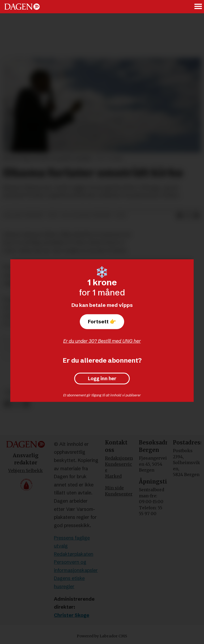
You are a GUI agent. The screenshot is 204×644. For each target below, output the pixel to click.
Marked (113, 476)
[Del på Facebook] (180, 215)
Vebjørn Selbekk (25, 471)
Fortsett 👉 (102, 321)
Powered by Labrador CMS (102, 636)
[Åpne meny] (198, 7)
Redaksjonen (119, 458)
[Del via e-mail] (197, 215)
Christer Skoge (72, 615)
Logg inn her (102, 379)
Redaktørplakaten (74, 554)
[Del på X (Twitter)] (188, 215)
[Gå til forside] (22, 7)
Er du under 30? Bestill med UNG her (102, 341)
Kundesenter (119, 494)
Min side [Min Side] (114, 488)
